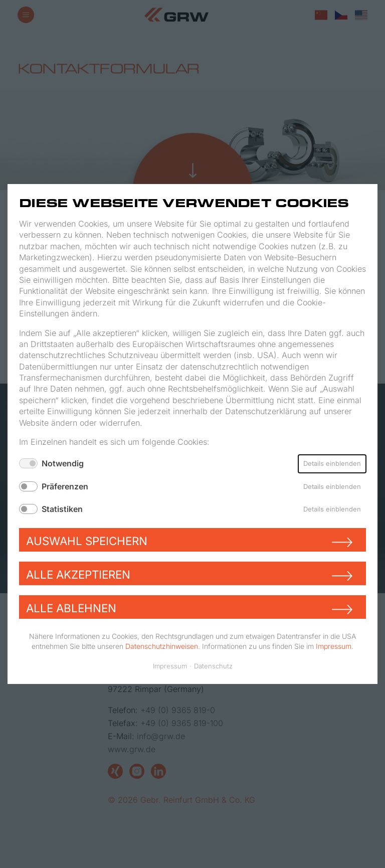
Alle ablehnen (71, 608)
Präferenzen (65, 486)
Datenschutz (213, 666)
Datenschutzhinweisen (162, 646)
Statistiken (62, 509)
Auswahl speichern (87, 541)
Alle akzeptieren (78, 574)
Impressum (334, 646)
